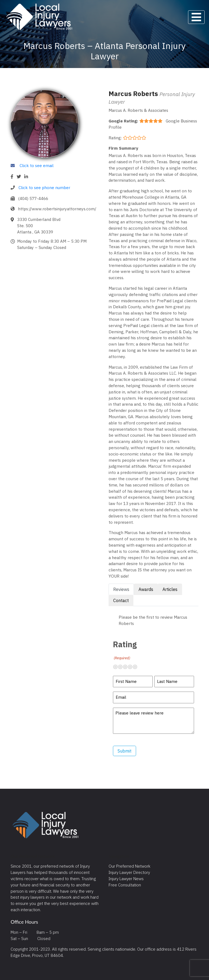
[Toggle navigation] (196, 17)
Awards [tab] (146, 589)
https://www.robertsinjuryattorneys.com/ (57, 209)
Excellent (137, 667)
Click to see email (37, 165)
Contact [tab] (121, 600)
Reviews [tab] (121, 589)
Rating (125, 650)
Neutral (127, 667)
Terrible (118, 667)
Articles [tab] (170, 589)
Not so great (122, 667)
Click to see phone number (44, 187)
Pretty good (132, 667)
